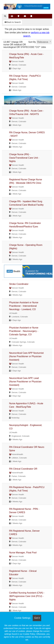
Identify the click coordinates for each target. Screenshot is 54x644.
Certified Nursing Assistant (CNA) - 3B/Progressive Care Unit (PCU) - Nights (27, 596)
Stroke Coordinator (19, 284)
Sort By (32, 42)
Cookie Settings (22, 618)
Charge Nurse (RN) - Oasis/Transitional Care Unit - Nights (24, 158)
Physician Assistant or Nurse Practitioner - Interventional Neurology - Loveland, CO (24, 306)
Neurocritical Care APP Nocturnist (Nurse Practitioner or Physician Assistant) (26, 356)
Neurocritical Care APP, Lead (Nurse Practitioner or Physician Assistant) (25, 382)
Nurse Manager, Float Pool (23, 553)
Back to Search (13, 22)
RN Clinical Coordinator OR (23, 469)
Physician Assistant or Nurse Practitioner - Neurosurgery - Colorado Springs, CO (24, 331)
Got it (37, 618)
